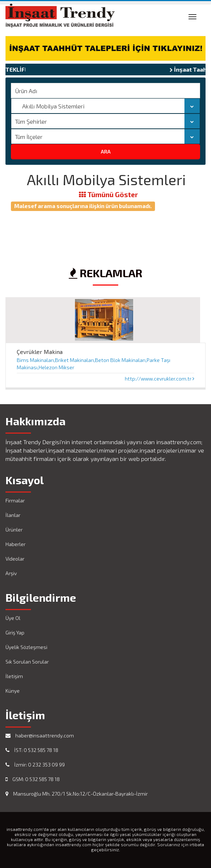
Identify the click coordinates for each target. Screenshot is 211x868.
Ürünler (14, 529)
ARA (106, 152)
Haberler (15, 544)
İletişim (14, 676)
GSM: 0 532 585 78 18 (33, 779)
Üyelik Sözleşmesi (26, 647)
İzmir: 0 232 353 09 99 (35, 765)
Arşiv (11, 573)
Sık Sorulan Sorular (27, 662)
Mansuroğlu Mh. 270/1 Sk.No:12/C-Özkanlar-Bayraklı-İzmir (77, 794)
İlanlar (13, 515)
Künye (13, 691)
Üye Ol (13, 618)
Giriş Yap (15, 632)
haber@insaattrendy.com (40, 735)
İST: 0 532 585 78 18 (32, 750)
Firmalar (15, 500)
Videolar (15, 559)
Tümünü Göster (108, 195)
